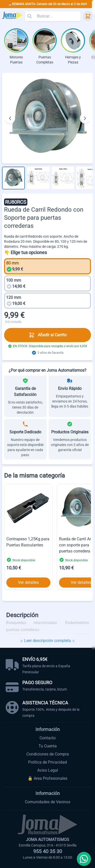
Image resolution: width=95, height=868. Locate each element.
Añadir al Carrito (48, 335)
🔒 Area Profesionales (48, 778)
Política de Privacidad (48, 762)
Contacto (48, 738)
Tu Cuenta (48, 746)
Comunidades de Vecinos (48, 802)
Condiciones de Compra (48, 754)
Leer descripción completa (48, 641)
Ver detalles (28, 582)
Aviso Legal (48, 770)
